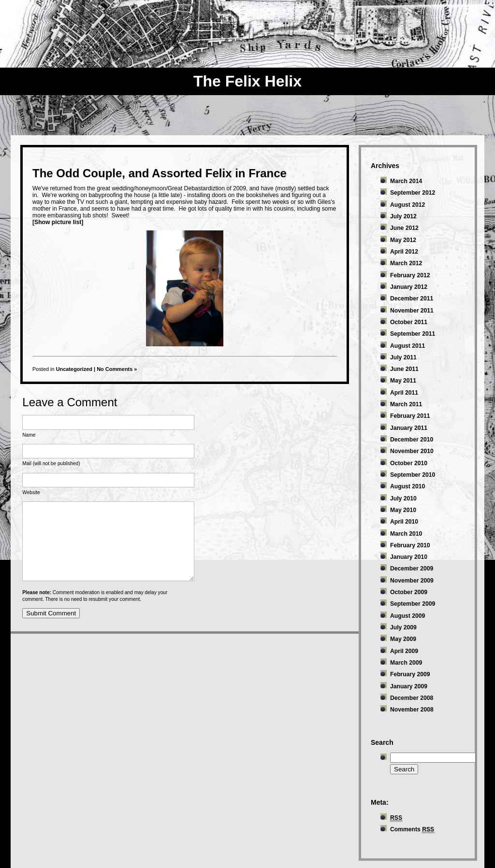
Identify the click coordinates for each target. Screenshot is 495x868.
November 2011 (412, 311)
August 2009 (408, 616)
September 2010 (413, 475)
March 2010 (406, 534)
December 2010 (412, 440)
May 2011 (403, 381)
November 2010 (412, 451)
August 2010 (408, 486)
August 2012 (408, 205)
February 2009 (410, 674)
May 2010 (403, 510)
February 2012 (410, 275)
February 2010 (410, 545)
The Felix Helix (247, 81)
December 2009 (412, 569)
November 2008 (412, 710)
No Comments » (117, 369)
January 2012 (409, 287)
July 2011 (403, 357)
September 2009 (413, 604)
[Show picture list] (58, 222)
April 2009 (404, 651)
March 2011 (406, 404)
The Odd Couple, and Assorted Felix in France (160, 173)
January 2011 (409, 428)
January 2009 (409, 686)
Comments (412, 830)
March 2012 (406, 263)
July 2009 (403, 627)
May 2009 (403, 639)
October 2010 (409, 463)
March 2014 (406, 181)
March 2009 (406, 663)
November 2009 (412, 581)
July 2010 (403, 498)
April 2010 (404, 522)
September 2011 (413, 334)
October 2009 (409, 592)
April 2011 (404, 393)
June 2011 (404, 369)
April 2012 (404, 252)
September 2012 (413, 193)
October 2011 (409, 322)
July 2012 (403, 216)
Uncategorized (74, 369)
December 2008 (412, 698)
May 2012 (403, 240)
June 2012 (404, 228)
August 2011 (408, 346)
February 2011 (410, 416)
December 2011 (412, 299)
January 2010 (409, 557)
